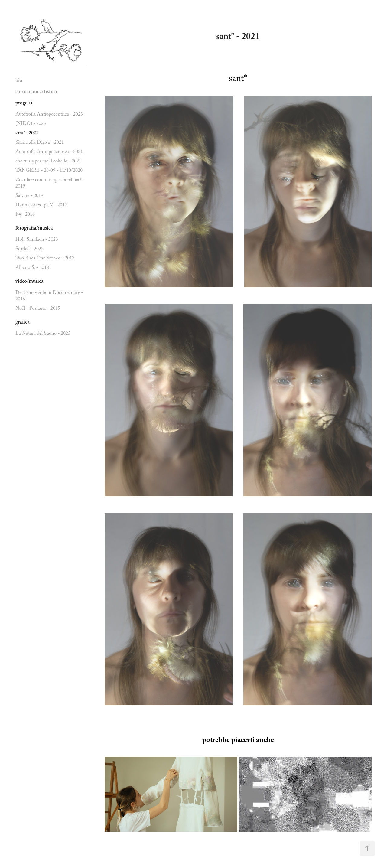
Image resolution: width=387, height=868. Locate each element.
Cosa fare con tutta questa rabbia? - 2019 (50, 184)
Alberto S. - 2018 (32, 268)
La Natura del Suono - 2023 (43, 334)
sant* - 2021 (27, 134)
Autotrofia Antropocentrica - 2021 (49, 152)
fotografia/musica (34, 229)
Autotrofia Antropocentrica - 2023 (49, 115)
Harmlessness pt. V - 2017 (41, 206)
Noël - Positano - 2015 (38, 309)
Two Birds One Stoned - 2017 (45, 259)
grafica (23, 323)
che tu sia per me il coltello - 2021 (48, 162)
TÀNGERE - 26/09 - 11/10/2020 (49, 171)
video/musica (29, 282)
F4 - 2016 (25, 215)
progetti (24, 104)
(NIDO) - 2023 (31, 124)
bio (19, 81)
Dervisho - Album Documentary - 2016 (49, 296)
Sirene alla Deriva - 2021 (40, 143)
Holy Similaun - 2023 (37, 240)
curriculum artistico (36, 92)
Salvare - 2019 (29, 196)
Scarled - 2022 (29, 249)
